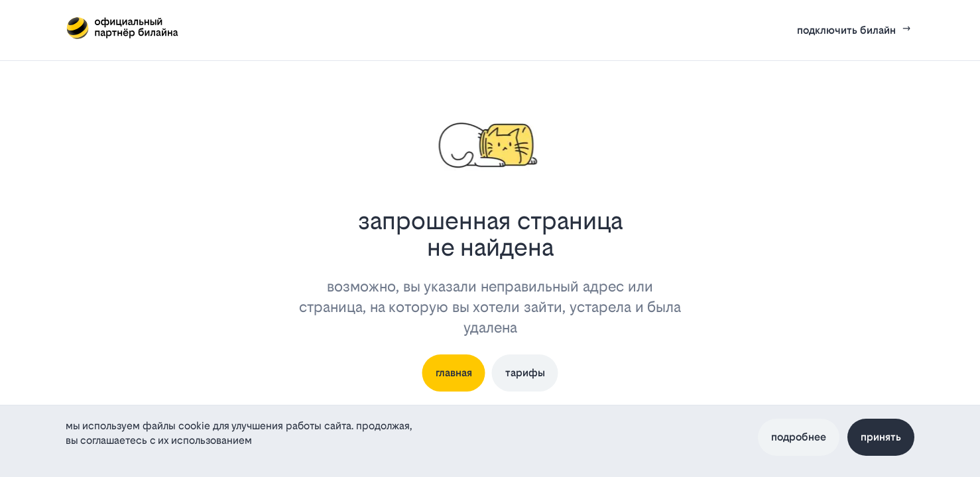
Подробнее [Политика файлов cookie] (799, 437)
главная (454, 373)
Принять (881, 437)
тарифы (525, 373)
